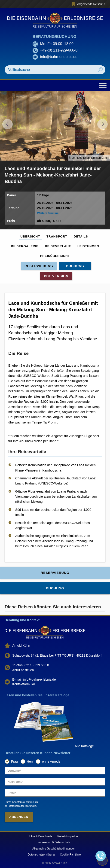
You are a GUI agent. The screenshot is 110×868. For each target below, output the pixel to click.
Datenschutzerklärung (41, 855)
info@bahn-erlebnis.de (59, 57)
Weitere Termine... (49, 213)
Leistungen (88, 246)
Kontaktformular (24, 684)
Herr (30, 761)
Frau (14, 761)
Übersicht (30, 236)
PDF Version (56, 276)
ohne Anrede (51, 761)
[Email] (55, 793)
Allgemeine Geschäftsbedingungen (54, 849)
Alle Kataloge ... (86, 746)
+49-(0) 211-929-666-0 (59, 50)
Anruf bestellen (23, 670)
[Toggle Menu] (103, 85)
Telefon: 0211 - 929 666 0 (31, 665)
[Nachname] (55, 782)
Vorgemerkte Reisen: (88, 4)
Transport (57, 236)
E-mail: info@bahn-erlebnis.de (34, 679)
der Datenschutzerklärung (19, 806)
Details (81, 236)
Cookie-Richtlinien (71, 855)
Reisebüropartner (68, 836)
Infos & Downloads (40, 836)
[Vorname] (55, 771)
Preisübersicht (55, 256)
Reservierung (39, 266)
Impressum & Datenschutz (54, 842)
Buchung (75, 266)
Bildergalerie (25, 246)
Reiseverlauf (58, 246)
